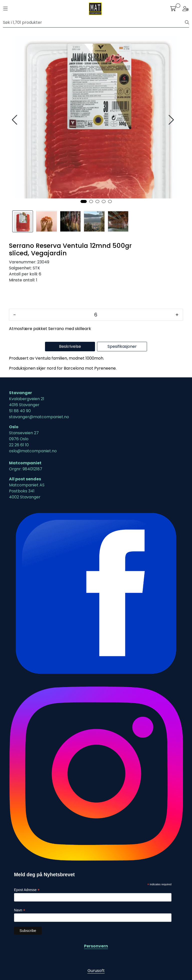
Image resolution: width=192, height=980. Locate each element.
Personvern (96, 946)
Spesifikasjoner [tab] (122, 346)
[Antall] (96, 315)
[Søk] (94, 23)
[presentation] (15, 120)
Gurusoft (96, 971)
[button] (84, 201)
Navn (20, 910)
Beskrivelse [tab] (70, 346)
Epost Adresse (27, 890)
